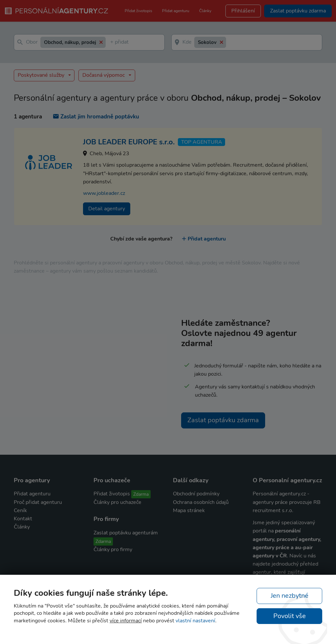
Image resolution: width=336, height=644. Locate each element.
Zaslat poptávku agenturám (126, 533)
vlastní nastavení (195, 621)
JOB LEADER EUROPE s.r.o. (129, 142)
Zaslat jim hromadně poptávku (96, 117)
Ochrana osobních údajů (201, 502)
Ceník (20, 510)
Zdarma (141, 494)
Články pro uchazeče (117, 502)
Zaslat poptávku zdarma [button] (298, 11)
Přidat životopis (138, 11)
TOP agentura (202, 142)
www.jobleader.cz (104, 193)
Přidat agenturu (176, 11)
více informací (126, 621)
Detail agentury (107, 209)
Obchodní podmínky (196, 494)
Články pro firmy (113, 550)
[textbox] (112, 42)
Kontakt (23, 519)
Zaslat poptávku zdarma (223, 420)
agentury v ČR (270, 556)
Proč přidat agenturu (38, 502)
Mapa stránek (189, 510)
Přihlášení (243, 11)
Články (205, 11)
